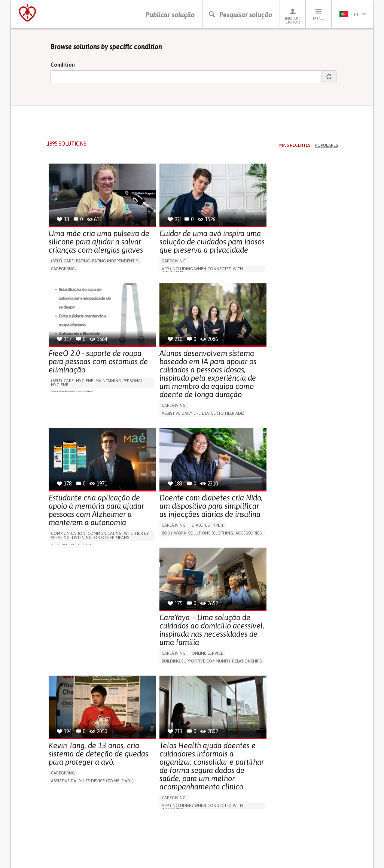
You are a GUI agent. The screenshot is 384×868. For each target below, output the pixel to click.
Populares (327, 147)
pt (353, 14)
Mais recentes (295, 147)
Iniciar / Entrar (293, 16)
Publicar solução (170, 15)
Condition (63, 66)
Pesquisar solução (240, 15)
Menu (319, 14)
